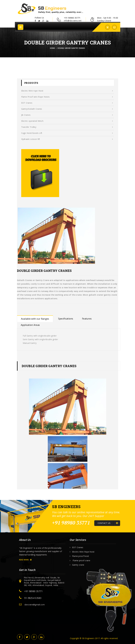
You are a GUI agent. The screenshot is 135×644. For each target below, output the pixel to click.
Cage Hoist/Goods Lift (67, 133)
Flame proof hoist (81, 556)
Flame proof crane (81, 561)
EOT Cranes (67, 103)
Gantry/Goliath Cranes (67, 109)
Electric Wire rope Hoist (67, 91)
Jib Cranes (67, 115)
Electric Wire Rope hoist (83, 552)
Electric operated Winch (67, 121)
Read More (25, 560)
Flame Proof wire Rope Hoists (67, 97)
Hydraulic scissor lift (67, 139)
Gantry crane (78, 565)
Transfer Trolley (67, 127)
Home (52, 48)
